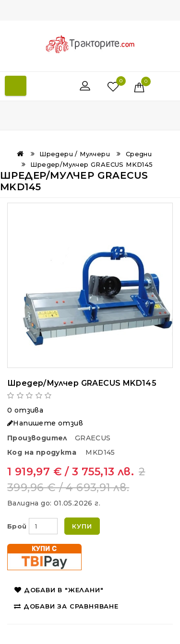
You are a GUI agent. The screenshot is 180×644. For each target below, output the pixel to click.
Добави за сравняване (66, 606)
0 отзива (25, 410)
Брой (17, 526)
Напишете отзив (45, 423)
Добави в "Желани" (59, 590)
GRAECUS (93, 438)
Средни (139, 154)
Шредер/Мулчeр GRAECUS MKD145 (91, 164)
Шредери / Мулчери (75, 154)
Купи (82, 526)
